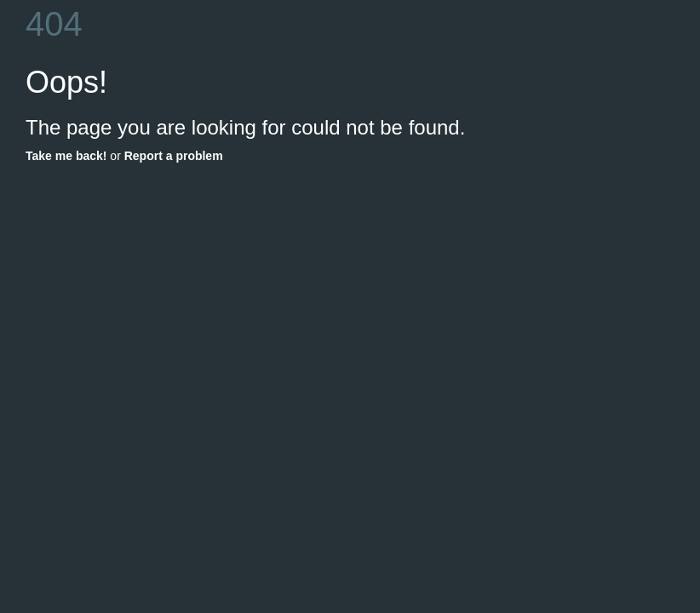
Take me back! (66, 156)
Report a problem (174, 156)
